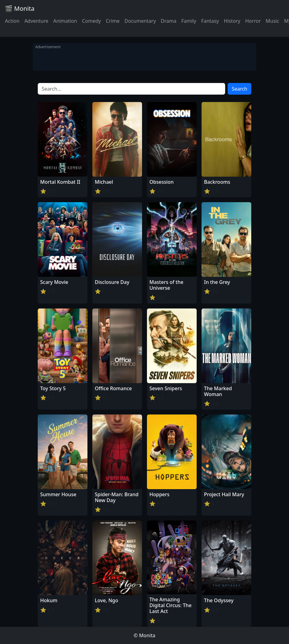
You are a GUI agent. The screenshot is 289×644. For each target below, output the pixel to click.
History (232, 21)
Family (189, 21)
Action (12, 21)
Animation (65, 21)
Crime (113, 21)
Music (272, 21)
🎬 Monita (20, 8)
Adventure (36, 21)
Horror (253, 21)
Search (239, 89)
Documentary (140, 21)
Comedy (91, 21)
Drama (169, 21)
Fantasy (210, 21)
